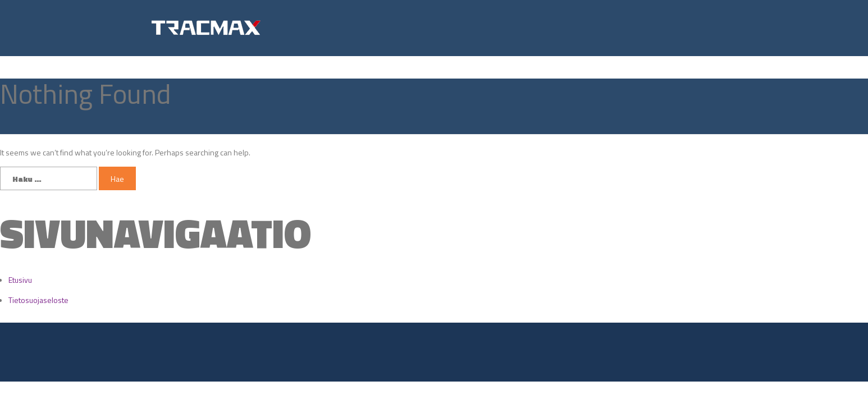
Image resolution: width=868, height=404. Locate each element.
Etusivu (20, 280)
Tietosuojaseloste (38, 300)
